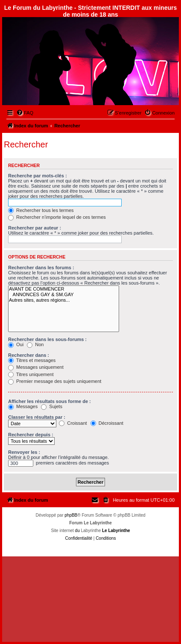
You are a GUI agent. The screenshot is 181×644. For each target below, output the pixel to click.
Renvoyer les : (24, 452)
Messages (23, 406)
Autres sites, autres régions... (64, 300)
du (77, 531)
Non (35, 344)
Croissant (73, 423)
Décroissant (107, 423)
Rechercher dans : (29, 355)
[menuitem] (25, 113)
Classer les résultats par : (37, 417)
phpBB (71, 515)
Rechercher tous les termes (41, 210)
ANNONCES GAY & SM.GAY (64, 295)
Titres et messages (32, 360)
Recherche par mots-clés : (38, 176)
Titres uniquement (31, 374)
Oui (16, 344)
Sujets (52, 406)
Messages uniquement (36, 367)
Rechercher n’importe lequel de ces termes (57, 217)
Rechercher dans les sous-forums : (47, 339)
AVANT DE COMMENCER (64, 289)
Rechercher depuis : (31, 435)
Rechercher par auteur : (35, 228)
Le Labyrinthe (116, 531)
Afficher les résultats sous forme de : (50, 401)
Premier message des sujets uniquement (55, 381)
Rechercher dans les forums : (41, 268)
